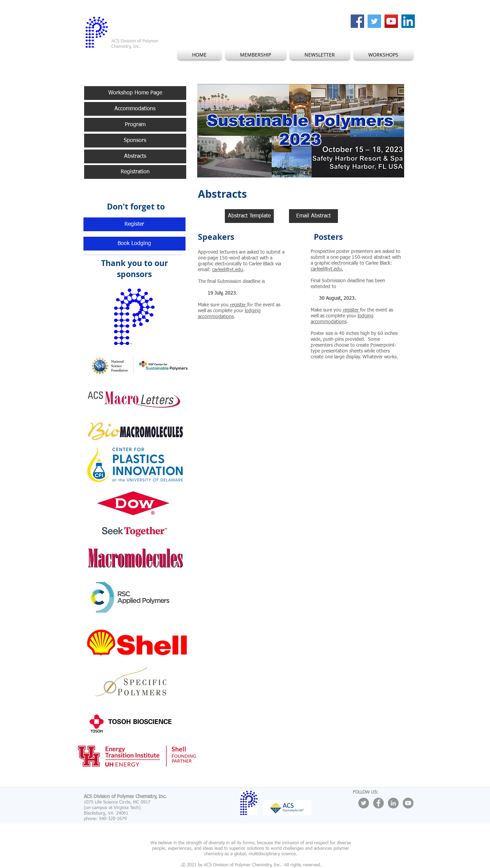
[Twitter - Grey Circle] (364, 803)
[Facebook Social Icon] (357, 21)
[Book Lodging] (134, 244)
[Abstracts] (135, 156)
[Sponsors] (135, 141)
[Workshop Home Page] (135, 93)
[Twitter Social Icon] (374, 21)
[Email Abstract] (313, 216)
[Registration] (135, 172)
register (239, 305)
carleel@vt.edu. (327, 269)
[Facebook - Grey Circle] (378, 803)
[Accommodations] (135, 109)
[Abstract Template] (249, 216)
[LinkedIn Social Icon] (408, 21)
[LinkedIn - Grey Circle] (393, 803)
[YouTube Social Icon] (391, 21)
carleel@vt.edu (228, 270)
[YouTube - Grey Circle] (408, 803)
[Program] (135, 125)
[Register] (134, 224)
